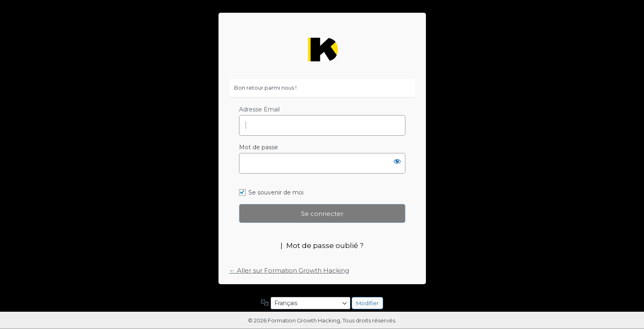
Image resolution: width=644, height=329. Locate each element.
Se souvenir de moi (276, 192)
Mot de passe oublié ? (325, 246)
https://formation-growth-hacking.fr (322, 50)
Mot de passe (259, 147)
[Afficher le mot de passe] (397, 161)
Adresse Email (259, 109)
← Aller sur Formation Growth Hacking (289, 270)
